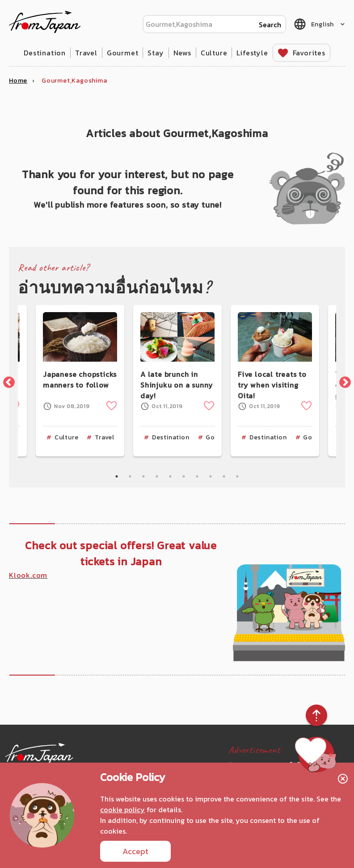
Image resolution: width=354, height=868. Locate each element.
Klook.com (28, 575)
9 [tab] (224, 476)
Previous (7, 380)
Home (18, 81)
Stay (156, 53)
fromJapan (45, 22)
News (182, 53)
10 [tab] (237, 476)
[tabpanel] (177, 381)
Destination (45, 53)
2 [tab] (130, 476)
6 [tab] (184, 476)
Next (343, 380)
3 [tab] (143, 476)
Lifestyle (252, 53)
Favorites (309, 53)
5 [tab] (170, 476)
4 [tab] (157, 476)
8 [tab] (211, 476)
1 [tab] (117, 476)
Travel (86, 53)
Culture (214, 53)
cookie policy (122, 810)
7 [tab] (197, 476)
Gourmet (123, 53)
